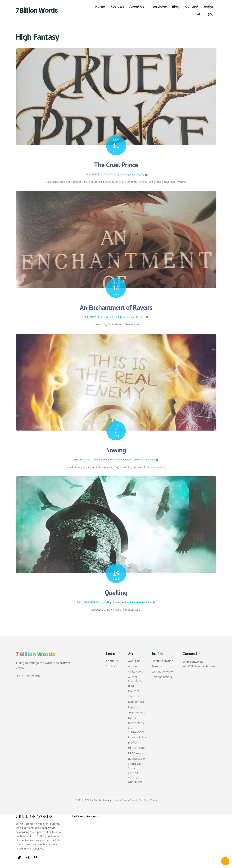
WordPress (122, 800)
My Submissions (136, 730)
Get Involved (137, 713)
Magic (133, 174)
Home (100, 6)
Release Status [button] (162, 677)
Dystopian (98, 460)
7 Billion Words (37, 10)
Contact (192, 6)
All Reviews (135, 672)
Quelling (116, 592)
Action (209, 6)
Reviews (117, 6)
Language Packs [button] (163, 672)
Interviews (158, 6)
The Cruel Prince (116, 165)
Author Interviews (135, 679)
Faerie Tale (109, 174)
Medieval (129, 460)
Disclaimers (136, 702)
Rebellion (150, 460)
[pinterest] (35, 857)
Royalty (140, 174)
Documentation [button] (162, 661)
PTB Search (136, 753)
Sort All (133, 773)
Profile (132, 743)
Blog (176, 6)
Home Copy (136, 723)
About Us (137, 6)
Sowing (116, 450)
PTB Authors (136, 748)
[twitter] (19, 857)
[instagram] (27, 857)
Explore (133, 707)
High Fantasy (122, 174)
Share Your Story (135, 766)
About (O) (205, 14)
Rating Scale (136, 759)
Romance (140, 317)
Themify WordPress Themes (144, 800)
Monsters (140, 460)
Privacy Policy (137, 738)
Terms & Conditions (135, 780)
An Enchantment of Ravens (116, 307)
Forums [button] (157, 667)
